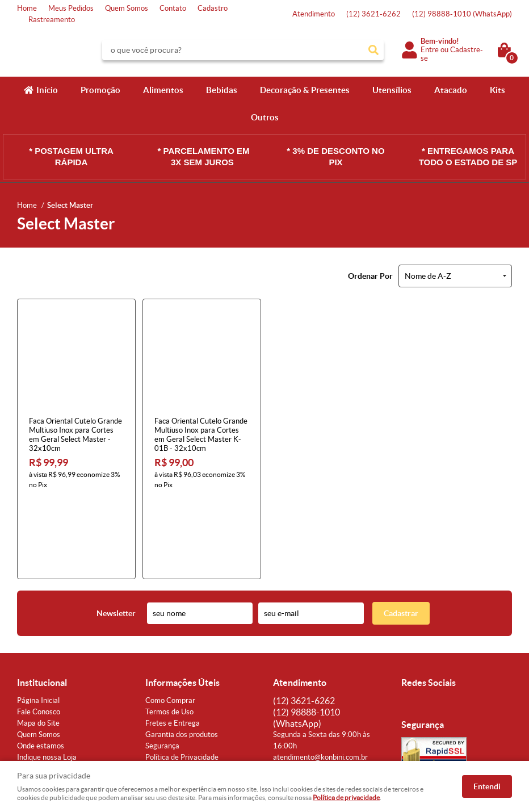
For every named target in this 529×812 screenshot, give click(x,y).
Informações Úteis (182, 605)
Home (27, 8)
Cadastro (213, 8)
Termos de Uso (169, 635)
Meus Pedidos (71, 8)
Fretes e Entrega (173, 646)
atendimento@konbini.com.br (320, 680)
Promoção (100, 90)
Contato (173, 8)
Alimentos (163, 90)
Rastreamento (52, 20)
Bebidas (222, 90)
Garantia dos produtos (182, 657)
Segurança (162, 669)
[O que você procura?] (373, 50)
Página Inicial (38, 623)
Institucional (42, 605)
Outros (265, 117)
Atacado (451, 90)
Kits (497, 90)
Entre (430, 50)
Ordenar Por (370, 276)
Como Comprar (170, 623)
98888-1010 (462, 14)
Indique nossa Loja (47, 680)
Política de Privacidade (182, 680)
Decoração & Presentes (305, 90)
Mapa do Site (38, 646)
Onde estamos (41, 669)
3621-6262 (373, 14)
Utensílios (392, 90)
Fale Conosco (39, 635)
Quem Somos (127, 8)
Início (47, 90)
